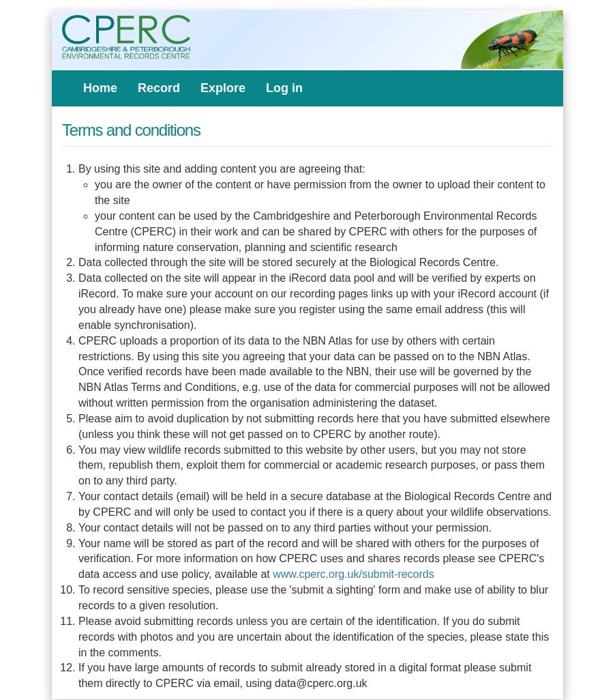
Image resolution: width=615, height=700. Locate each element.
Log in (284, 88)
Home (100, 88)
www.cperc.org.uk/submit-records (354, 574)
